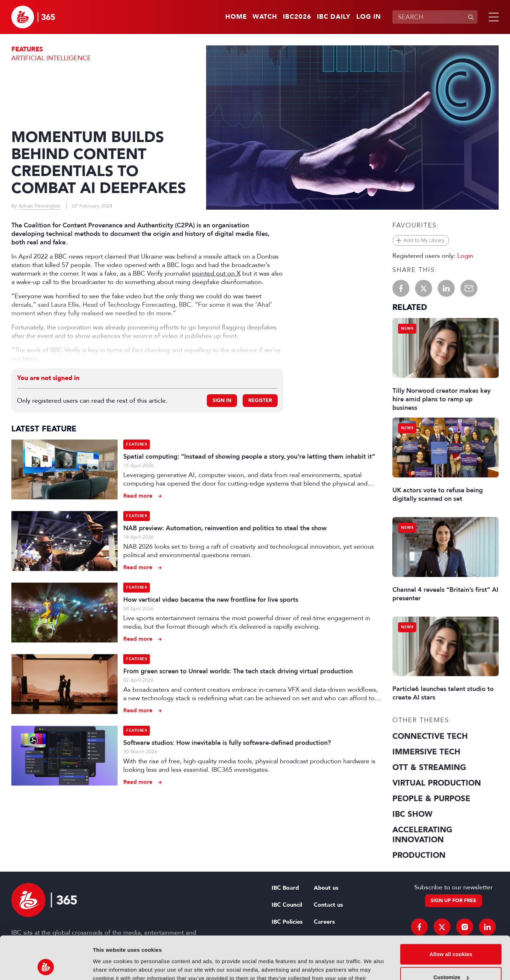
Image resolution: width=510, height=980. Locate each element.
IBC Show (412, 814)
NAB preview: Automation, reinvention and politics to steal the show (225, 528)
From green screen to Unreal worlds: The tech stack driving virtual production (238, 671)
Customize (451, 937)
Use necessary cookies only (451, 960)
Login (465, 256)
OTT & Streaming (429, 767)
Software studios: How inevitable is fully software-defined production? (227, 743)
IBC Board (285, 888)
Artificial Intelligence (51, 58)
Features (27, 49)
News (407, 328)
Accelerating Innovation (422, 835)
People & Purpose (431, 799)
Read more (138, 496)
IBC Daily (334, 17)
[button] (492, 17)
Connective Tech (430, 736)
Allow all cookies (451, 914)
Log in (369, 17)
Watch (265, 17)
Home (236, 17)
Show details (109, 966)
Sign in (222, 400)
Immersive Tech (426, 752)
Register (260, 400)
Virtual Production (437, 783)
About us (326, 888)
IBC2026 (297, 17)
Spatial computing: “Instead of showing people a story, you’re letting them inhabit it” (249, 457)
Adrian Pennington (39, 206)
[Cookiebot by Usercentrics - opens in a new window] (46, 966)
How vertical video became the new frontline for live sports (211, 600)
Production (419, 855)
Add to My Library (424, 240)
